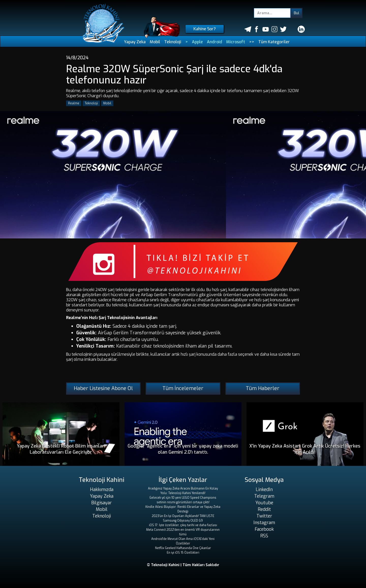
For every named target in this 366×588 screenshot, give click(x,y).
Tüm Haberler (263, 388)
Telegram (264, 496)
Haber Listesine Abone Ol (103, 388)
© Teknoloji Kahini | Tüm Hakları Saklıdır (183, 565)
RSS (264, 536)
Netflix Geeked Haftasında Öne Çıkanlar (183, 548)
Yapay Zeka (135, 42)
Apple (197, 42)
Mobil (155, 42)
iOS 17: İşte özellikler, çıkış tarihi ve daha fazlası (183, 525)
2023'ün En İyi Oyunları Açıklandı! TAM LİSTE (183, 516)
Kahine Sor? (205, 29)
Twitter (264, 516)
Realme (74, 103)
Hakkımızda (102, 490)
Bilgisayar (102, 503)
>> (252, 42)
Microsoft (236, 42)
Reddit (264, 509)
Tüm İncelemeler (183, 388)
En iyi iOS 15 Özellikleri (183, 553)
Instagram (264, 523)
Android (215, 42)
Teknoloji (173, 42)
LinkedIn (264, 490)
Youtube (264, 503)
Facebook (264, 529)
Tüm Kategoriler (274, 42)
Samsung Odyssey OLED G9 (183, 521)
